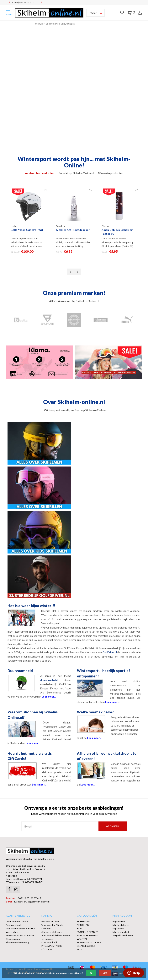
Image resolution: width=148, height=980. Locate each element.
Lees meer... (49, 697)
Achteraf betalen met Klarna (20, 928)
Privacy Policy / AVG (52, 946)
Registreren (119, 922)
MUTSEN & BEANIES (87, 932)
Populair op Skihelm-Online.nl (76, 173)
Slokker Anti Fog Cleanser (73, 230)
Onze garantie (13, 939)
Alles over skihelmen (52, 932)
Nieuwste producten (111, 173)
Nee (105, 973)
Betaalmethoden (15, 925)
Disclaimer (47, 949)
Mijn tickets (119, 928)
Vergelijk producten (123, 935)
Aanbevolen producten (40, 173)
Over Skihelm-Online (17, 922)
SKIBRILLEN (83, 925)
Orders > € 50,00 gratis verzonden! (74, 24)
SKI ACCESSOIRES (86, 946)
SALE (79, 949)
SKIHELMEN (83, 922)
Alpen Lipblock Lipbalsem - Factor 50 (118, 232)
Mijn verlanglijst (121, 932)
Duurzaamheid (49, 942)
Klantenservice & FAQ (17, 942)
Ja (91, 973)
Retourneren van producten (20, 935)
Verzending (12, 932)
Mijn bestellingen (121, 925)
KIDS (79, 928)
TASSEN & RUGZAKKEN (89, 942)
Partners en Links (50, 922)
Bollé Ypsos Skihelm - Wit (27, 230)
